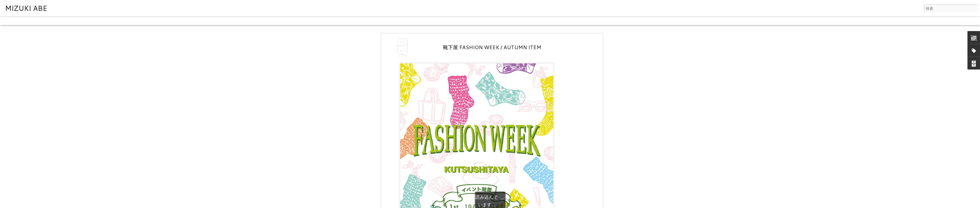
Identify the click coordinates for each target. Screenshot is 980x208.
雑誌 (56, 21)
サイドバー (89, 21)
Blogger (510, 205)
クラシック (11, 21)
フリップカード (36, 21)
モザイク (70, 21)
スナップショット (116, 21)
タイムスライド (146, 21)
